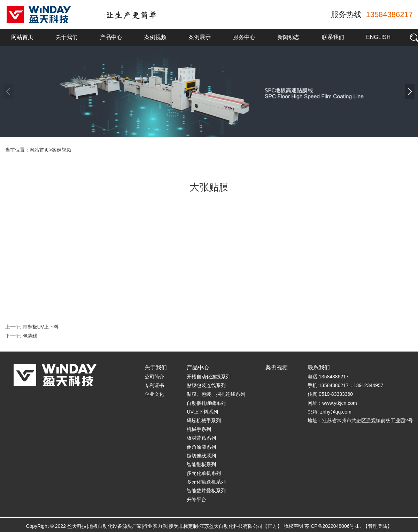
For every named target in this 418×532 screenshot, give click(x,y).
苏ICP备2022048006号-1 (332, 526)
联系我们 (333, 37)
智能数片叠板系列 (206, 491)
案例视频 (155, 37)
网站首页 (22, 37)
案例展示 (200, 37)
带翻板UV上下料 (41, 327)
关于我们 (67, 37)
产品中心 (111, 37)
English (378, 37)
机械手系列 (199, 429)
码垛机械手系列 (204, 421)
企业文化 (154, 394)
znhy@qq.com (336, 412)
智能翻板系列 (201, 464)
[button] (410, 92)
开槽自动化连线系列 (209, 377)
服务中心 (244, 37)
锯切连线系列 (201, 456)
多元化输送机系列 (206, 482)
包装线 (30, 336)
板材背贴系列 (201, 438)
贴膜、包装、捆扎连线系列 (216, 394)
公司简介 (154, 377)
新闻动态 (288, 37)
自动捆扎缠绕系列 (206, 403)
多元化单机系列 (204, 473)
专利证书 (154, 385)
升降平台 (196, 500)
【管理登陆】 (378, 526)
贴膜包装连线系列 (206, 385)
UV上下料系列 (202, 412)
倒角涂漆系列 (201, 447)
